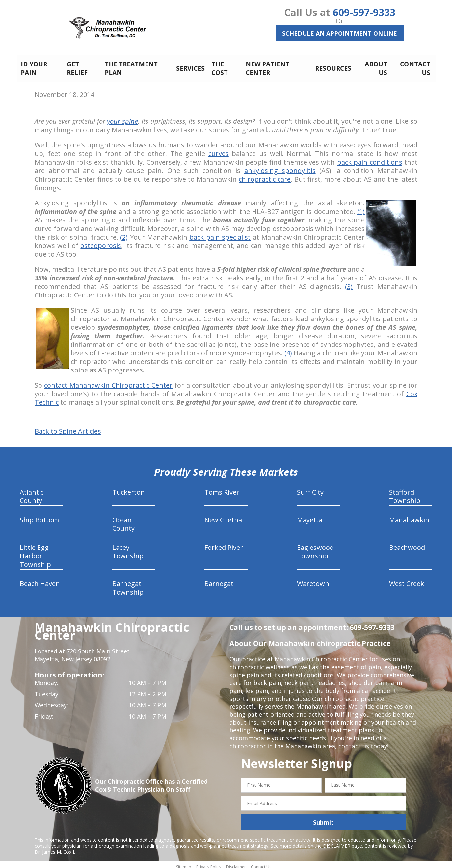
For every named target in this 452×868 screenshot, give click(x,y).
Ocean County (123, 520)
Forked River (224, 544)
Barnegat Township (128, 584)
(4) (288, 349)
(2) (124, 233)
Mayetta (310, 516)
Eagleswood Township (315, 548)
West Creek (407, 580)
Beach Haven (40, 580)
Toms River (222, 488)
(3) (349, 283)
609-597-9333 (364, 12)
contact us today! (363, 742)
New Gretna (223, 516)
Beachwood (407, 544)
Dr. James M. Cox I (54, 848)
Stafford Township (405, 493)
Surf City (310, 488)
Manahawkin (409, 516)
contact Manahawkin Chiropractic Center (108, 382)
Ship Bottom (39, 516)
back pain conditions (370, 158)
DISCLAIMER (337, 842)
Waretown (313, 580)
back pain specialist (220, 233)
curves (219, 150)
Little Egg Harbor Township (35, 552)
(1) (361, 208)
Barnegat (219, 580)
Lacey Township (128, 548)
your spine (122, 118)
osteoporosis (101, 242)
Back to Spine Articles (68, 428)
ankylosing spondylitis (280, 167)
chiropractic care (265, 176)
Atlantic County (32, 493)
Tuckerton (129, 488)
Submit (323, 819)
